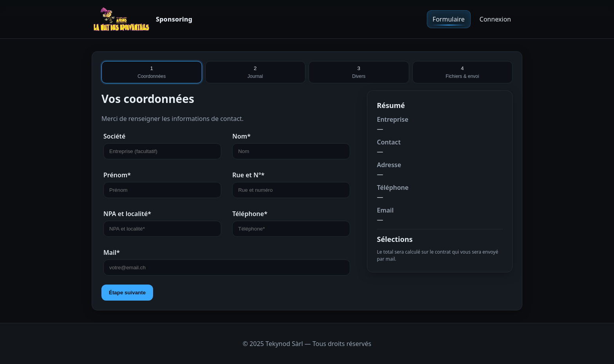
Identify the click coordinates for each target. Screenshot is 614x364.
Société (114, 136)
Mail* (112, 252)
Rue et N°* (248, 175)
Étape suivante (127, 293)
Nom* (241, 136)
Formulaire (449, 19)
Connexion (495, 19)
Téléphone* (250, 214)
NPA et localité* (127, 214)
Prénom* (117, 175)
